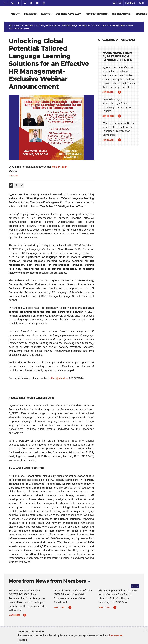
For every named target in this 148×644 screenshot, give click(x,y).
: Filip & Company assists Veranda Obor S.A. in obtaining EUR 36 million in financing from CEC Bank (118, 596)
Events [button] (47, 14)
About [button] (16, 14)
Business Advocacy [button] (69, 14)
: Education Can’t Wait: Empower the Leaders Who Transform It (73, 596)
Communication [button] (98, 14)
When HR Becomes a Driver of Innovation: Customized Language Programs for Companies (118, 129)
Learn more (116, 635)
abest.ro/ (13, 176)
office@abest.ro (59, 378)
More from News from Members (47, 581)
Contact (117, 3)
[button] (133, 586)
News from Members (23, 25)
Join (141, 3)
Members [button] (31, 14)
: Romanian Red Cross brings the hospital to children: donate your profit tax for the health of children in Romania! (28, 600)
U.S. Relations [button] (122, 14)
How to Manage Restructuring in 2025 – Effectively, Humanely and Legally (117, 105)
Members (130, 3)
